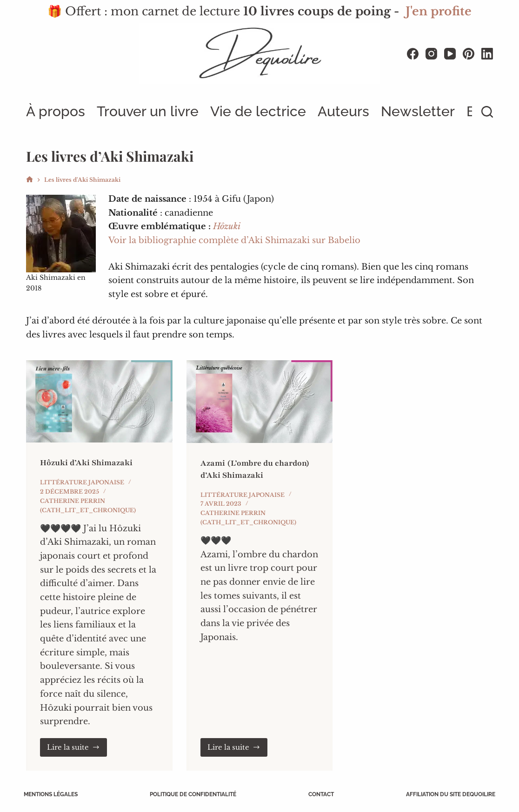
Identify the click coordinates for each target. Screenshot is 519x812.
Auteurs (343, 111)
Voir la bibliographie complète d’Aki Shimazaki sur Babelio (234, 240)
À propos (56, 111)
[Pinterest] (469, 54)
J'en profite (439, 11)
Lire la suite (77, 747)
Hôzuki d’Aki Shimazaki (88, 462)
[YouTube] (450, 54)
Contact (320, 794)
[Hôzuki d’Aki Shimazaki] (99, 401)
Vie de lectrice (258, 111)
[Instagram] (431, 54)
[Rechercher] (487, 112)
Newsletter (418, 111)
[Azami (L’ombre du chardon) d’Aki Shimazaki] (260, 401)
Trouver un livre (148, 111)
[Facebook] (413, 54)
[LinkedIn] (487, 54)
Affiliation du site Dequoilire (448, 794)
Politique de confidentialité (194, 794)
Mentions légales (53, 794)
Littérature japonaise (82, 482)
